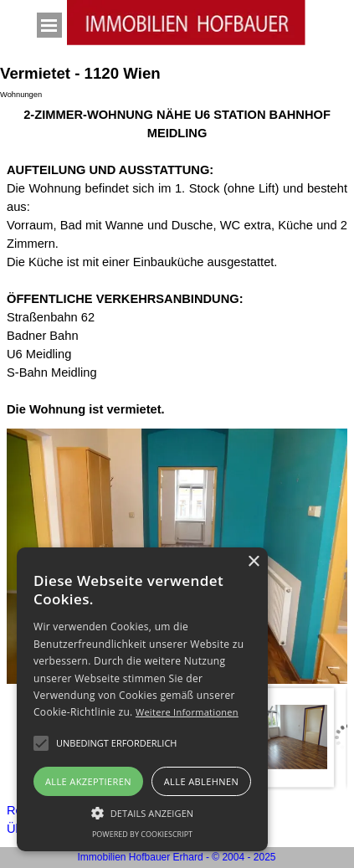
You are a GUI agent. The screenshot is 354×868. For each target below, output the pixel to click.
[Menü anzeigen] (49, 25)
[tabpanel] (177, 262)
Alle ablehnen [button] (201, 781)
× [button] (253, 562)
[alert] (142, 699)
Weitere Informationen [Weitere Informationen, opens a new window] (187, 712)
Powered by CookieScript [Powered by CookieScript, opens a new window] (142, 834)
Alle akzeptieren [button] (88, 781)
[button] (116, 743)
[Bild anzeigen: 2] (285, 737)
